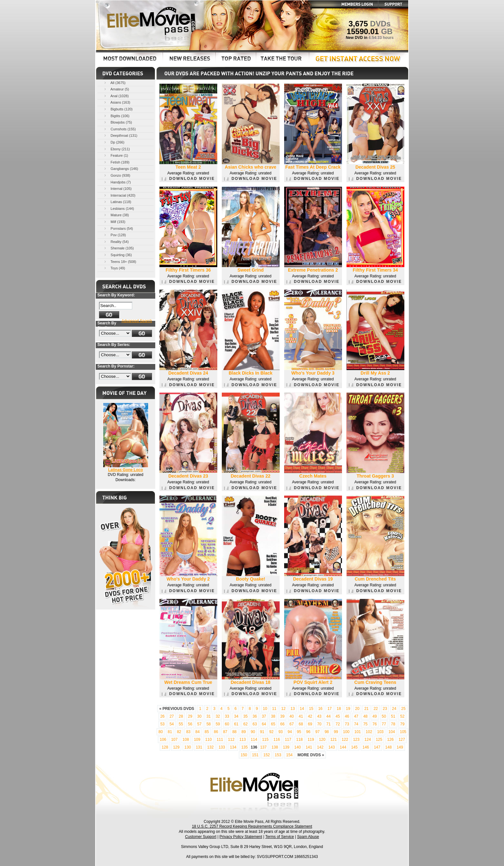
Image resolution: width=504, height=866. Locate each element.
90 (253, 732)
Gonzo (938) (117, 175)
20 (357, 709)
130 (188, 747)
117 (288, 740)
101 (357, 732)
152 (266, 755)
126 (391, 740)
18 (339, 709)
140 (298, 747)
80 (161, 732)
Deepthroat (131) (120, 135)
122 (345, 740)
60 (227, 724)
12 (283, 709)
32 (218, 716)
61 (236, 724)
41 (301, 716)
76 (375, 724)
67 (292, 724)
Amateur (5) (116, 89)
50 (384, 716)
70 (319, 724)
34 (236, 716)
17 (330, 709)
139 (286, 747)
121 (334, 740)
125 (379, 740)
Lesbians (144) (119, 208)
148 (389, 747)
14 (302, 709)
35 (245, 716)
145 (354, 747)
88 (234, 732)
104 (392, 732)
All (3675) (114, 83)
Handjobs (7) (117, 182)
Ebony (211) (117, 149)
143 (332, 747)
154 (289, 755)
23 (385, 709)
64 (264, 724)
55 (181, 724)
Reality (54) (116, 242)
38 (273, 716)
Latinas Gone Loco (125, 470)
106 (163, 740)
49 (375, 716)
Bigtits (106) (116, 116)
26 (162, 716)
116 (277, 740)
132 (211, 747)
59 (218, 724)
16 (320, 709)
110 (209, 740)
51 (393, 716)
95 (299, 732)
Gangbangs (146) (121, 168)
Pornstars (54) (118, 228)
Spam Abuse (308, 837)
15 (311, 709)
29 (190, 716)
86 (216, 732)
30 (199, 716)
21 (366, 709)
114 (254, 740)
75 (365, 724)
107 (174, 740)
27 (171, 716)
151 (255, 755)
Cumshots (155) (119, 129)
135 (245, 747)
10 (265, 709)
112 (231, 740)
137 (263, 747)
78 (393, 724)
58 (208, 724)
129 (176, 747)
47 (356, 716)
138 (275, 747)
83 (188, 732)
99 (336, 732)
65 (273, 724)
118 (300, 740)
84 (198, 732)
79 (402, 724)
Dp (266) (114, 142)
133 (222, 747)
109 (197, 740)
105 (403, 732)
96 (308, 732)
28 (181, 716)
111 (220, 740)
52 (402, 716)
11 (274, 709)
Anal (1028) (116, 96)
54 (171, 724)
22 (376, 709)
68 (301, 724)
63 (255, 724)
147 (377, 747)
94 (290, 732)
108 (186, 740)
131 (199, 747)
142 (320, 747)
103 (380, 732)
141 (309, 747)
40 (292, 716)
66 (282, 724)
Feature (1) (116, 155)
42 (310, 716)
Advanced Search (137, 321)
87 (225, 732)
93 (280, 732)
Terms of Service (279, 837)
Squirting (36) (117, 255)
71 (328, 724)
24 (394, 709)
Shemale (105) (118, 248)
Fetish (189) (116, 162)
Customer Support (201, 837)
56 (190, 724)
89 (243, 732)
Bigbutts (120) (118, 109)
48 (365, 716)
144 (343, 747)
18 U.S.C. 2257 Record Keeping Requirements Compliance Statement (252, 826)
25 (403, 709)
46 (347, 716)
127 (402, 740)
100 (346, 732)
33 (227, 716)
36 (255, 716)
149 (400, 747)
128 (165, 747)
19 (348, 709)
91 (262, 732)
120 (322, 740)
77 (384, 724)
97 (317, 732)
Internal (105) (117, 188)
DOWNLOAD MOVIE (188, 179)
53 (162, 724)
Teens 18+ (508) (120, 261)
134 (233, 747)
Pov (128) (115, 235)
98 (327, 732)
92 (271, 732)
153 (278, 755)
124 (368, 740)
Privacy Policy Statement (241, 837)
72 (338, 724)
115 (265, 740)
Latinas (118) (117, 202)
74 (356, 724)
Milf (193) (114, 222)
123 (356, 740)
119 (311, 740)
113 (243, 740)
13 (293, 709)
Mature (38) (116, 215)
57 (199, 724)
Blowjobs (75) (118, 122)
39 (282, 716)
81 (170, 732)
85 (207, 732)
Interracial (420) (119, 195)
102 (369, 732)
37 (264, 716)
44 (328, 716)
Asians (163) (117, 102)
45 (338, 716)
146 (366, 747)
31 (208, 716)
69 (310, 724)
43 (319, 716)
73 (347, 724)
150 (244, 755)
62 (245, 724)
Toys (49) (114, 268)
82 (179, 732)
